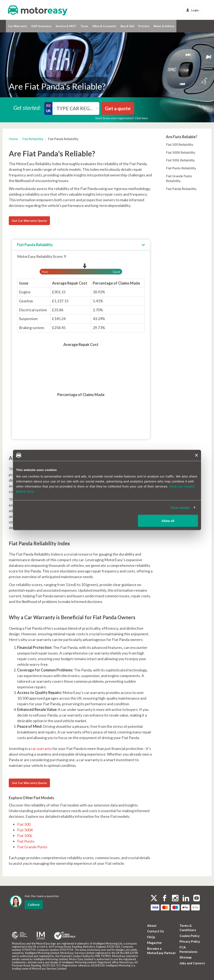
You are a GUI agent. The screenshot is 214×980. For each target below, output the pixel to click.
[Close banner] (196, 455)
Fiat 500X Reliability (181, 152)
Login (192, 10)
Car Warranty (17, 26)
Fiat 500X (25, 830)
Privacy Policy (190, 941)
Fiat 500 (24, 824)
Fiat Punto (26, 841)
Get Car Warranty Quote (29, 221)
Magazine (155, 943)
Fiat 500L (25, 836)
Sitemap (186, 957)
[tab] (81, 245)
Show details (180, 507)
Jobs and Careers (192, 963)
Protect (144, 26)
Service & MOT (66, 26)
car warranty (41, 748)
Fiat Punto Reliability (181, 168)
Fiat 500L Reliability (180, 160)
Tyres (84, 26)
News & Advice (164, 26)
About (152, 926)
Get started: (27, 107)
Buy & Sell (127, 26)
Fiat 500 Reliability (180, 144)
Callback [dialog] (34, 905)
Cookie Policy (190, 936)
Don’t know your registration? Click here (122, 118)
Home (13, 139)
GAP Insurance (41, 26)
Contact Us (156, 931)
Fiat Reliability (33, 139)
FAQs (151, 937)
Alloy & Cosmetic (104, 26)
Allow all (168, 521)
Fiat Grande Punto (32, 847)
